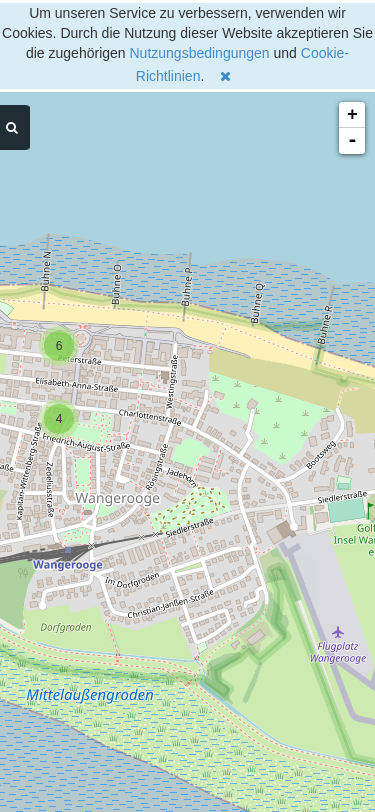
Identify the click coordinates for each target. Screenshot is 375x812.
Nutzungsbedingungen (200, 53)
